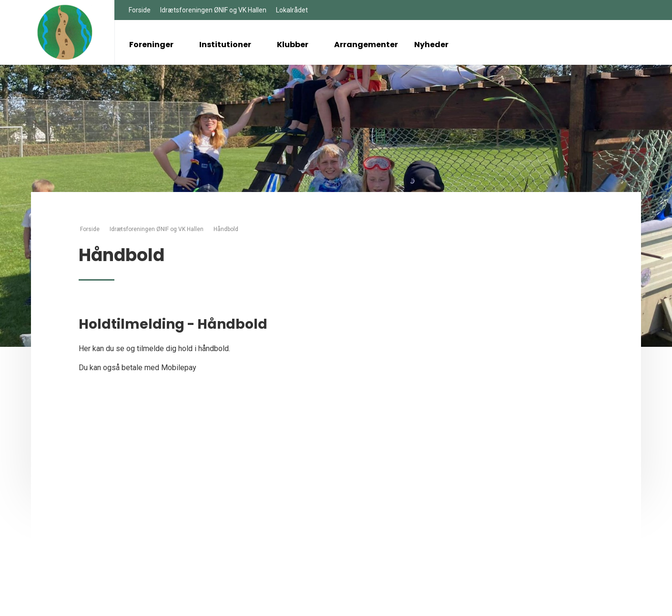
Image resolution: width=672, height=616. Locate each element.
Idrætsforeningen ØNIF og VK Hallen (213, 10)
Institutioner (230, 45)
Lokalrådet (292, 10)
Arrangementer (366, 45)
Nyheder (431, 45)
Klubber (297, 45)
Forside (140, 10)
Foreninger (156, 45)
